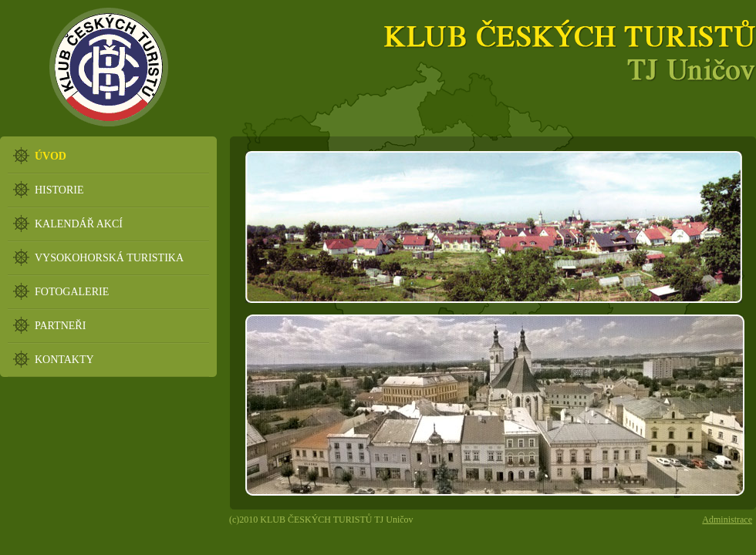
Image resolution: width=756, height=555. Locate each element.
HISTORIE (59, 190)
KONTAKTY (64, 360)
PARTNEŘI (60, 326)
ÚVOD (51, 156)
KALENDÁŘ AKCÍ (79, 224)
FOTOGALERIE (72, 292)
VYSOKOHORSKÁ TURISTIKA (109, 258)
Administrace (727, 520)
